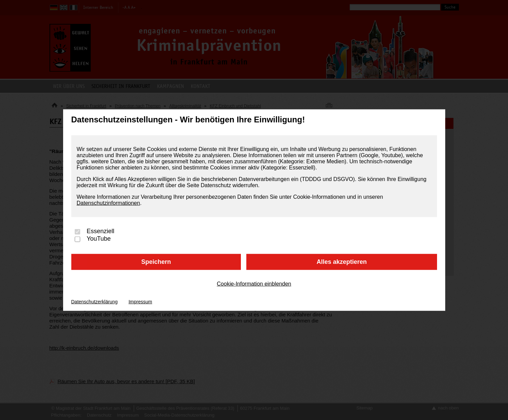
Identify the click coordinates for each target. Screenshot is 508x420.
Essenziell (100, 231)
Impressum (140, 301)
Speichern (156, 262)
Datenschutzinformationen (108, 203)
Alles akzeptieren (342, 262)
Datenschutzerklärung (95, 301)
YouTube (99, 239)
